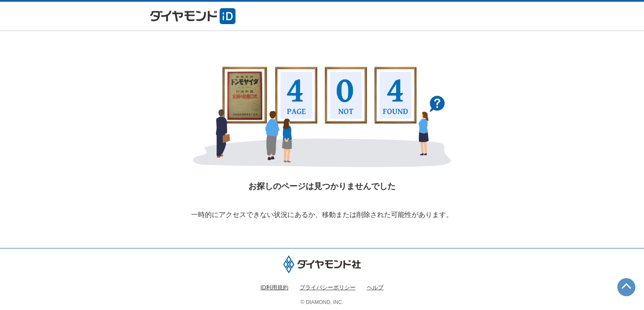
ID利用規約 (274, 287)
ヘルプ (375, 287)
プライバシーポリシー (328, 287)
